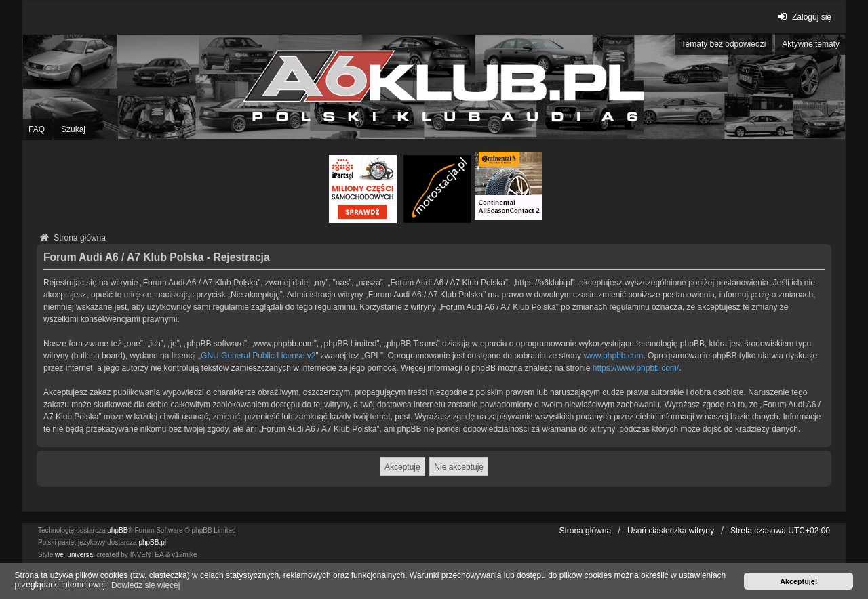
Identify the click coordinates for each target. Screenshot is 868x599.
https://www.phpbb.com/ (636, 368)
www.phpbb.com (613, 356)
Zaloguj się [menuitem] (803, 17)
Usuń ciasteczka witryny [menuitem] (671, 531)
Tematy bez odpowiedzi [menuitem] (724, 44)
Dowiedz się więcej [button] (145, 585)
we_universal (75, 555)
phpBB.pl (152, 542)
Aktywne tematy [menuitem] (811, 44)
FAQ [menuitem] (37, 129)
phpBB (117, 530)
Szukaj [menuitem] (73, 129)
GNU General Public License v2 (258, 356)
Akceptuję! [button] (798, 581)
